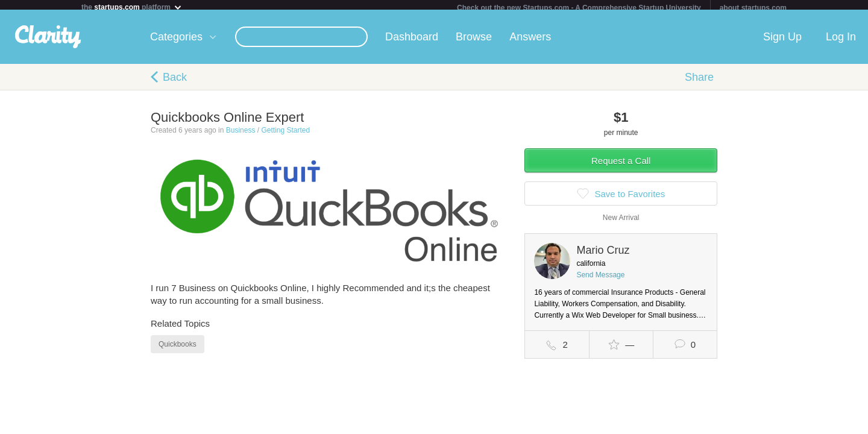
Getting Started (285, 135)
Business (241, 135)
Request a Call (621, 165)
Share (699, 82)
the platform (132, 7)
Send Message (600, 280)
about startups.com (753, 8)
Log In (841, 42)
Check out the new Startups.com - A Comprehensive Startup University (579, 8)
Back (175, 82)
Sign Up (782, 42)
